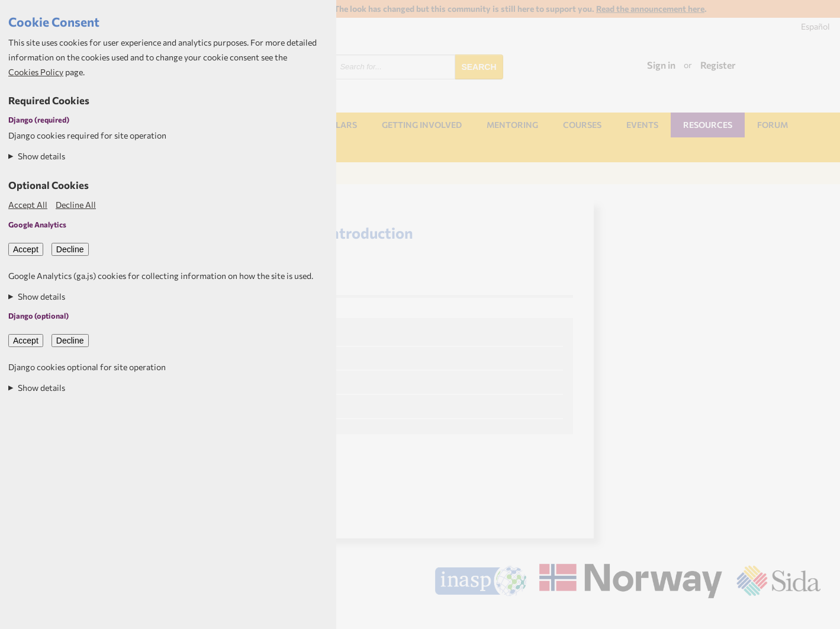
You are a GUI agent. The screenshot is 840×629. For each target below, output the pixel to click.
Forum (773, 125)
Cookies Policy (36, 72)
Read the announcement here (650, 9)
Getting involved (422, 125)
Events (642, 125)
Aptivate (810, 615)
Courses (582, 125)
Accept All (28, 205)
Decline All (76, 205)
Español (815, 26)
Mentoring (512, 125)
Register (718, 65)
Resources (708, 125)
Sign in (661, 65)
